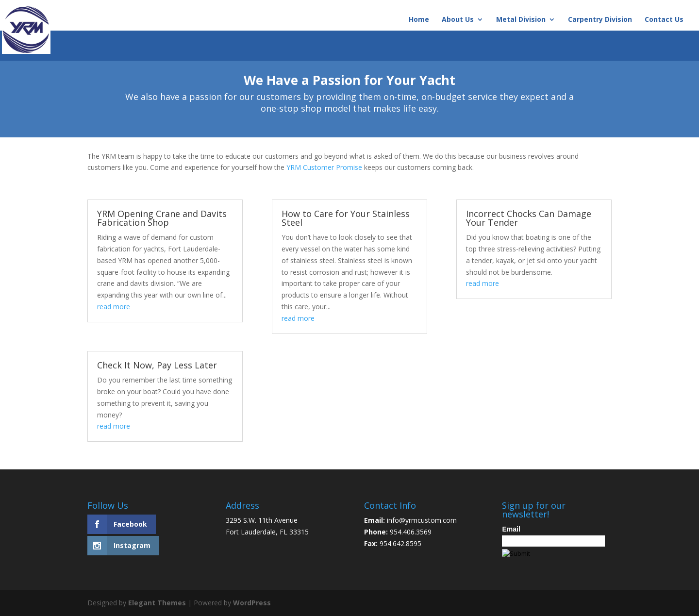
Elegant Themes (157, 603)
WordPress (252, 603)
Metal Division (521, 20)
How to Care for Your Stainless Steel (346, 218)
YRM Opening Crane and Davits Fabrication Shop (162, 218)
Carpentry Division (600, 20)
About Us (458, 20)
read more (114, 307)
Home (419, 20)
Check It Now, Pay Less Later (157, 365)
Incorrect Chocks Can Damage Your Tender (529, 218)
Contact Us (664, 20)
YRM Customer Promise (324, 167)
